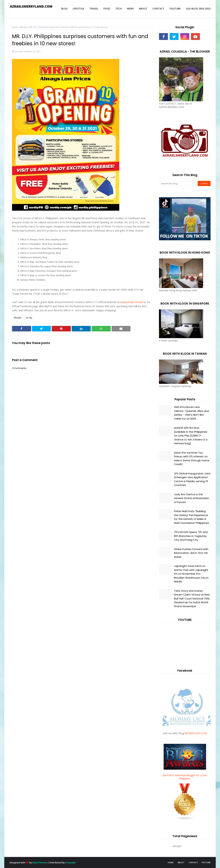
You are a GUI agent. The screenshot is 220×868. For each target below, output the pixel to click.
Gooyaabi (71, 862)
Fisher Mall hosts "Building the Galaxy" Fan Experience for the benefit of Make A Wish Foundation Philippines (191, 517)
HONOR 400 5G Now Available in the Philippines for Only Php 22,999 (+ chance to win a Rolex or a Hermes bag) (191, 436)
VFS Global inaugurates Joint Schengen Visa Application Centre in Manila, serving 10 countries (192, 479)
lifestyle (24, 27)
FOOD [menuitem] (107, 9)
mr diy (29, 318)
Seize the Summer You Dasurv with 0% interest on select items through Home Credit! (192, 458)
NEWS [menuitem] (130, 9)
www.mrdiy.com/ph (132, 302)
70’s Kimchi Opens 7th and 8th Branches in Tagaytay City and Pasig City (191, 536)
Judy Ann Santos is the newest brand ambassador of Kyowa (191, 498)
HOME (171, 862)
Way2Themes (40, 862)
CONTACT (193, 862)
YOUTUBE (206, 862)
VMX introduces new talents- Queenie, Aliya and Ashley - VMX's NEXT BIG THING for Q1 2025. (191, 413)
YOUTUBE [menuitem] (175, 9)
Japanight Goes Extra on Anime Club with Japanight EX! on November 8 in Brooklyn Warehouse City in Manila (191, 574)
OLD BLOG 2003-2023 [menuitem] (198, 9)
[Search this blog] (178, 183)
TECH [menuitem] (119, 9)
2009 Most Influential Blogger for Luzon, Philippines (185, 777)
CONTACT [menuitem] (158, 9)
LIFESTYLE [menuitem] (78, 9)
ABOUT (181, 862)
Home (15, 27)
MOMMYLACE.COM (196, 733)
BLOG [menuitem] (64, 9)
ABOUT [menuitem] (143, 9)
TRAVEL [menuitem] (94, 9)
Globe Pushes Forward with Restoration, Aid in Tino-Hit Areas (191, 553)
